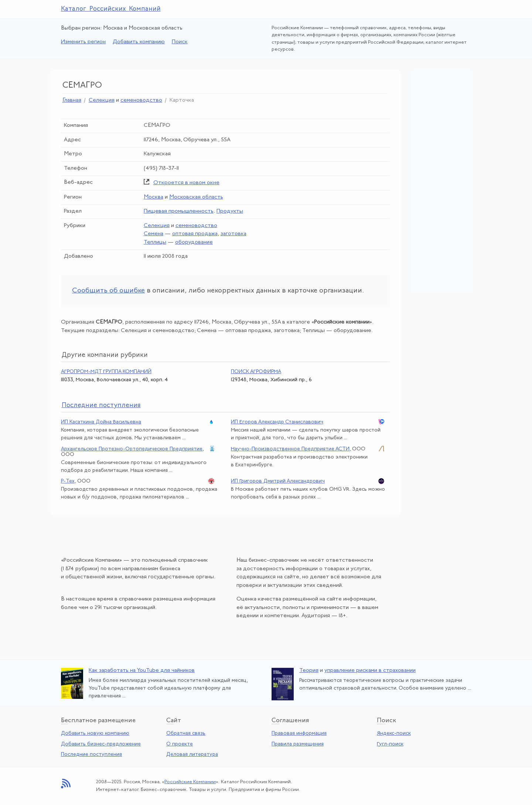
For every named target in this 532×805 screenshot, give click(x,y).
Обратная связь (186, 733)
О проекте (180, 744)
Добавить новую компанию (95, 733)
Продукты (230, 211)
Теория (309, 671)
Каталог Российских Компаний (111, 9)
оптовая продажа (195, 234)
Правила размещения (298, 744)
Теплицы (155, 242)
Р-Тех (68, 481)
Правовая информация (299, 733)
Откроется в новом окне (186, 183)
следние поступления (101, 405)
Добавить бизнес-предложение (101, 744)
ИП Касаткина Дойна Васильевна (101, 422)
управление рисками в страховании (370, 671)
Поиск (180, 42)
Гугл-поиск (390, 744)
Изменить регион (83, 42)
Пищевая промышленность (179, 211)
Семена (154, 234)
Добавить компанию (139, 42)
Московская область (196, 197)
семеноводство (141, 100)
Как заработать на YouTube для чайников (142, 671)
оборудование (194, 242)
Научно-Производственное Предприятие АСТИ (290, 449)
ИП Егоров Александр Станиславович (277, 422)
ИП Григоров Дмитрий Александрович (278, 481)
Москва (154, 197)
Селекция (102, 100)
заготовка (233, 234)
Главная (72, 100)
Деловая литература (192, 755)
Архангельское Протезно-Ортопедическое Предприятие (132, 449)
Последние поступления (91, 755)
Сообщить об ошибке (108, 291)
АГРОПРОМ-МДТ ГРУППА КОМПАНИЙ (106, 372)
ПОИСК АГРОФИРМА (256, 372)
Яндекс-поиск (394, 733)
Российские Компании (190, 782)
